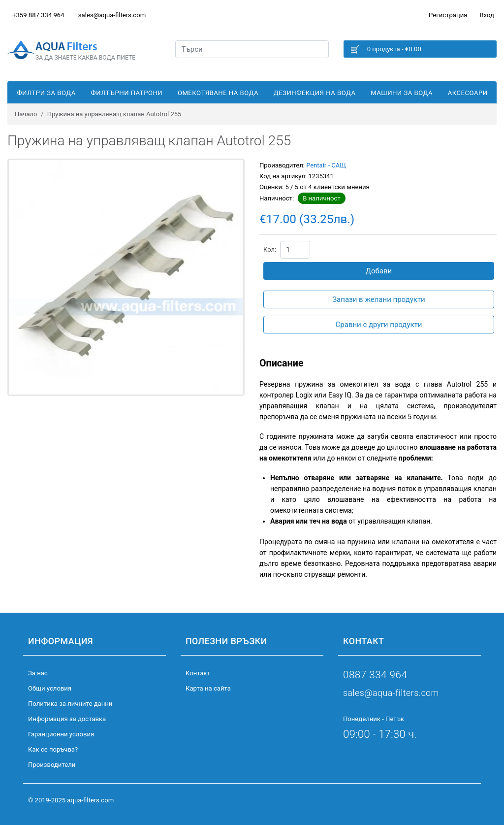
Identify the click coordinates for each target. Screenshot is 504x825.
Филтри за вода (46, 93)
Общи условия (50, 688)
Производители (52, 765)
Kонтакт (198, 673)
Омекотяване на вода (218, 93)
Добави (379, 271)
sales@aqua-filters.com (112, 15)
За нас (38, 673)
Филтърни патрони (127, 93)
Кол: (270, 249)
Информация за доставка (67, 719)
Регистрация (448, 15)
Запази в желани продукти (379, 299)
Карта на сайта (208, 688)
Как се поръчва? (53, 749)
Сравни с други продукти (379, 325)
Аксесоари (468, 93)
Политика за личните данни (70, 704)
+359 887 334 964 (38, 15)
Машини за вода (402, 93)
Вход (487, 15)
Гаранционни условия (61, 734)
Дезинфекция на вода (315, 93)
